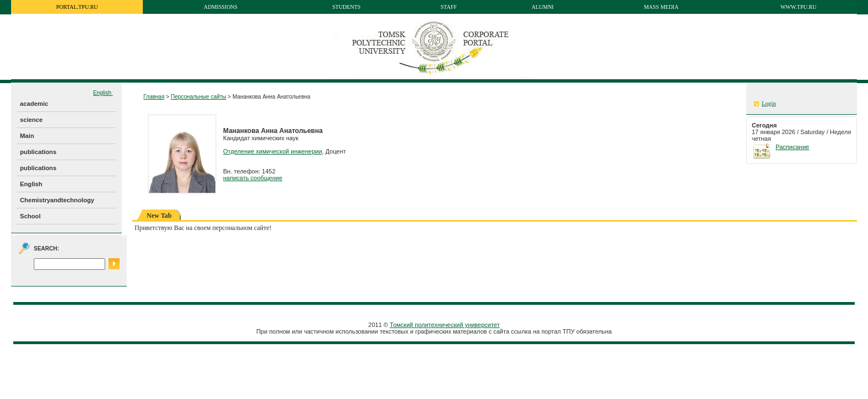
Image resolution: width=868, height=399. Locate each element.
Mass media (661, 7)
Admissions (221, 7)
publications (38, 152)
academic (34, 104)
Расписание (792, 147)
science (31, 120)
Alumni (542, 7)
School (30, 216)
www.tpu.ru (799, 7)
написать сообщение (253, 178)
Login (769, 103)
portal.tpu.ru (77, 7)
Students (346, 7)
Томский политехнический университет (445, 325)
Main (27, 136)
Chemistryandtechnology (57, 200)
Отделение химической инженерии (273, 151)
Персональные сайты (198, 97)
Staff (449, 7)
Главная (154, 97)
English (103, 93)
